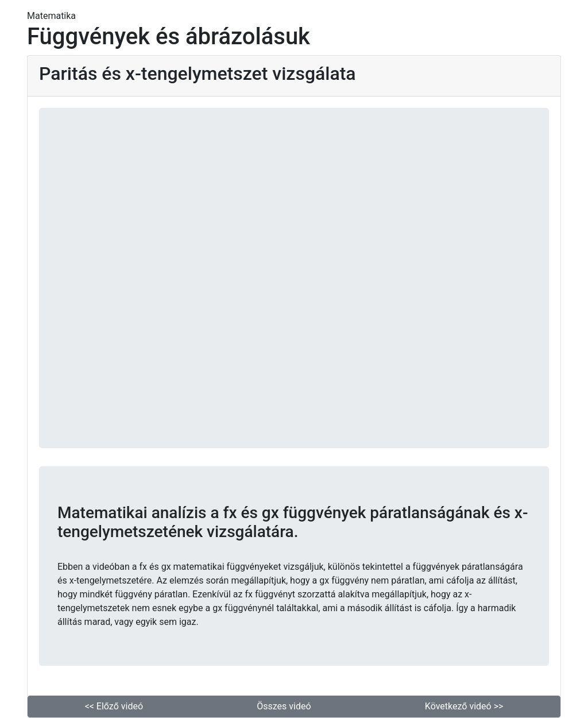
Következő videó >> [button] (464, 706)
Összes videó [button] (284, 706)
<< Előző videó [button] (114, 706)
